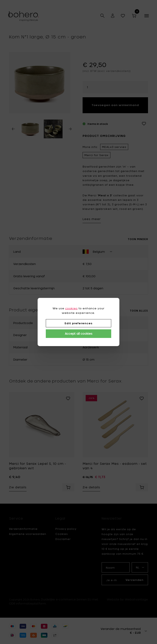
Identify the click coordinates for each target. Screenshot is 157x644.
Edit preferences (78, 323)
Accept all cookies (79, 334)
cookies (71, 308)
